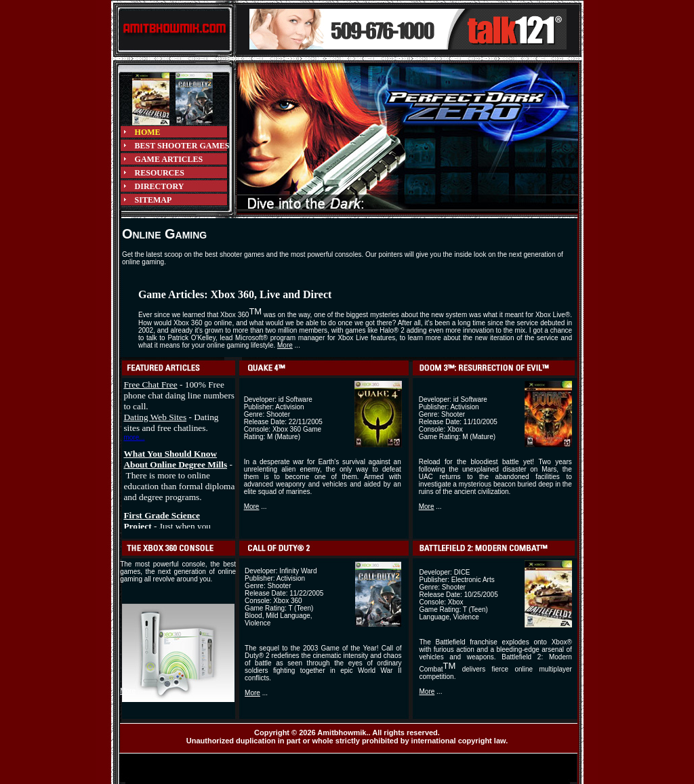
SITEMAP (154, 200)
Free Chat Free (150, 385)
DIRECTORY (160, 186)
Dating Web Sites (155, 417)
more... (134, 437)
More (285, 345)
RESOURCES (160, 173)
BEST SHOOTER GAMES (182, 146)
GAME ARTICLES (169, 159)
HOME (148, 132)
